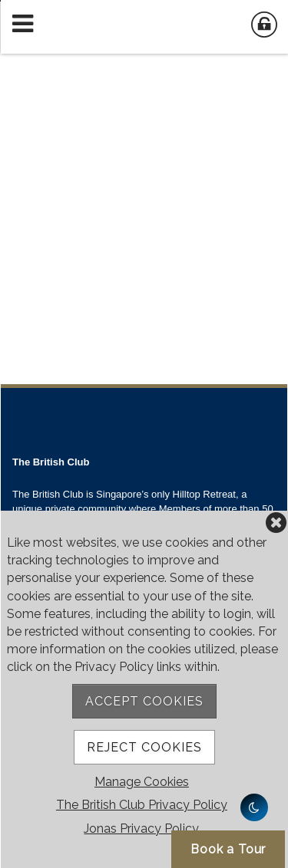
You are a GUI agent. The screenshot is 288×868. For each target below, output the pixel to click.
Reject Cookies (144, 747)
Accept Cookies (144, 701)
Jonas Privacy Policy (141, 829)
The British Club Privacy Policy (142, 805)
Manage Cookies (142, 782)
